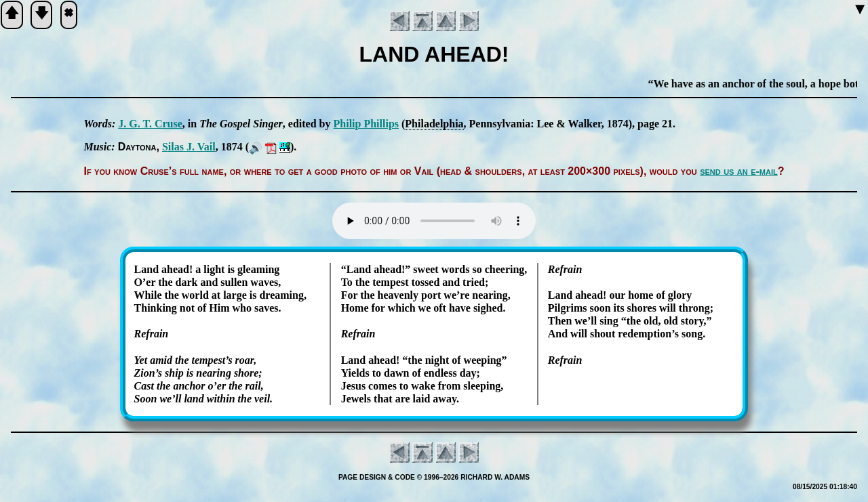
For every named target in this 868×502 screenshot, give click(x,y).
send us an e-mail (739, 171)
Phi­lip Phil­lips (366, 124)
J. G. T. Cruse (150, 124)
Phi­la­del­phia (434, 124)
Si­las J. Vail (189, 147)
